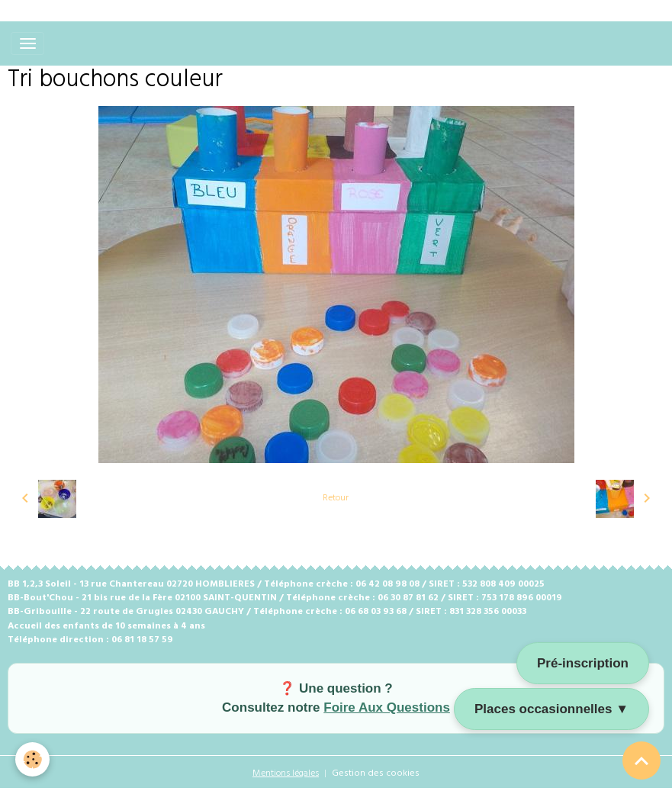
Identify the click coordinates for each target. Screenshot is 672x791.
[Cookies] (32, 759)
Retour (336, 498)
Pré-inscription (583, 663)
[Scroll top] (641, 760)
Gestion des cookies (376, 773)
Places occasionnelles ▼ (551, 709)
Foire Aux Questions (387, 707)
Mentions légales (286, 773)
